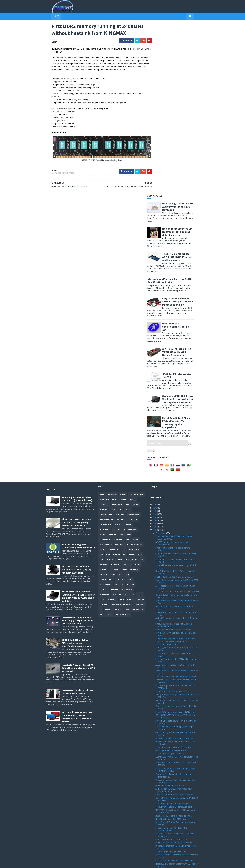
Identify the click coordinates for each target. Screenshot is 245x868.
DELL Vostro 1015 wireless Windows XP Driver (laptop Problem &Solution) (76, 398)
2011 (156, 355)
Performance (106, 373)
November (161, 813)
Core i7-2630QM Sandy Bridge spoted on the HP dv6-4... (176, 425)
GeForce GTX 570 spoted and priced (172, 772)
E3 (133, 423)
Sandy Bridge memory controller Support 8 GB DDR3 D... (177, 524)
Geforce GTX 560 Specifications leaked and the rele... (176, 510)
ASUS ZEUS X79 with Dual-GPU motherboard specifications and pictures (77, 472)
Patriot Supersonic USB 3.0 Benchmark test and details (175, 676)
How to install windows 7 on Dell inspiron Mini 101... (176, 791)
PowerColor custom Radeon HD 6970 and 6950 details (177, 410)
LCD (127, 403)
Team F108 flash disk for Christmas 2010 (174, 725)
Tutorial (121, 348)
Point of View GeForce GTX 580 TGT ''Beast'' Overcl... (176, 762)
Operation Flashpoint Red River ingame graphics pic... (174, 604)
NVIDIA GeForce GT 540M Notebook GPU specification (174, 738)
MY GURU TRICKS (106, 348)
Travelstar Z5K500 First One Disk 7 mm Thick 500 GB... (176, 592)
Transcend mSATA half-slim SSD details (173, 458)
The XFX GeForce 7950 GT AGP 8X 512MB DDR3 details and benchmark (183, 85)
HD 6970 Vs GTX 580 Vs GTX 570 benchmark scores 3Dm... (175, 640)
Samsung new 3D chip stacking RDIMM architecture (173, 705)
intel (128, 338)
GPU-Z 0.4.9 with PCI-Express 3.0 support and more (176, 785)
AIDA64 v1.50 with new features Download (175, 567)
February (160, 842)
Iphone (116, 383)
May (158, 832)
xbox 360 (103, 398)
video (115, 328)
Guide (102, 428)
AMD (127, 333)
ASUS (113, 403)
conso (130, 428)
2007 (156, 854)
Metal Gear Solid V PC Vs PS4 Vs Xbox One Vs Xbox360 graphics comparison (181, 251)
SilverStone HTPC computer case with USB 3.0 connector (177, 699)
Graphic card (133, 343)
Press (66, 173)
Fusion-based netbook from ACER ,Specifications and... (171, 472)
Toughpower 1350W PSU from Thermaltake (175, 467)
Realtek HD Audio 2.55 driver (169, 781)
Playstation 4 (136, 383)
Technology (105, 353)
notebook (104, 423)
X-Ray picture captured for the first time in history (175, 416)
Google (103, 378)
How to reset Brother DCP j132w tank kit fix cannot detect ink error (182, 60)
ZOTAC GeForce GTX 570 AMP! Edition (173, 520)
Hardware (50, 173)
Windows (118, 368)
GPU (108, 383)
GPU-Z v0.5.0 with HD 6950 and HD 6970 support (177, 420)
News (59, 173)
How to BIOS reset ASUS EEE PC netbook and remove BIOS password (78, 497)
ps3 (114, 423)
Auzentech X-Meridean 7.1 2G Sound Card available (175, 495)
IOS (122, 413)
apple (135, 368)
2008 (156, 851)
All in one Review (134, 373)
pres (127, 438)
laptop (128, 353)
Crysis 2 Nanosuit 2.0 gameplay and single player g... (175, 557)
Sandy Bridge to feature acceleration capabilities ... (173, 809)
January (160, 845)
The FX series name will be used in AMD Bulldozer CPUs (174, 366)
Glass (140, 423)
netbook (104, 393)
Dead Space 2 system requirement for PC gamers (175, 436)
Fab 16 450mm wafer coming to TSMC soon (175, 540)
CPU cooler (135, 393)
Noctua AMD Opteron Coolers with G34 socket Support (177, 694)
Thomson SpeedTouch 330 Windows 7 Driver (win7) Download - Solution (76, 351)
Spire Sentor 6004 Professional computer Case (175, 797)
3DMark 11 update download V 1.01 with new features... (176, 551)
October (160, 816)
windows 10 (138, 438)
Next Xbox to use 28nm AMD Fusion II (172, 647)
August (159, 823)
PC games (120, 343)
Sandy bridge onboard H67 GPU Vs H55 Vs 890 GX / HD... (177, 530)
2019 (156, 333)
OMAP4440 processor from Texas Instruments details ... (177, 685)
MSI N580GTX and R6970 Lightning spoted (175, 405)
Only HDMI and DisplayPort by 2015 (171, 680)
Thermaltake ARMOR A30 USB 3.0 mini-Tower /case (176, 720)
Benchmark (117, 333)
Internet (112, 428)
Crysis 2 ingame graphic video (169, 582)
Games (123, 323)
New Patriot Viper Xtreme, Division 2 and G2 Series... (176, 401)
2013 (156, 349)
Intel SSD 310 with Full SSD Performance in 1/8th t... (175, 389)
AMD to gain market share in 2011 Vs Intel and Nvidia (176, 478)
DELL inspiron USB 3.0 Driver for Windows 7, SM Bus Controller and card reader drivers (77, 545)
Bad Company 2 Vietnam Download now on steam (175, 562)
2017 (156, 336)
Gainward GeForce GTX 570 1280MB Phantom (176, 505)
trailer (117, 358)
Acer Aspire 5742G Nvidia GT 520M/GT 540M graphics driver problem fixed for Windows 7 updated (78, 425)
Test (113, 338)
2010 (156, 359)
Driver (133, 328)
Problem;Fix (125, 363)
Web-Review (127, 418)
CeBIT (130, 408)
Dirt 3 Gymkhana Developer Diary (171, 579)
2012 (156, 352)
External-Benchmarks (121, 433)
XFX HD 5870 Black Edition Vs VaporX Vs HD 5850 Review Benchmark (182, 180)
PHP (101, 443)
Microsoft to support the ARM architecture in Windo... (176, 489)
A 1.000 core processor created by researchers (172, 372)
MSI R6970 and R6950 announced (171, 614)
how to (118, 353)
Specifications (136, 323)
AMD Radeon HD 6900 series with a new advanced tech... (174, 619)
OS (142, 388)
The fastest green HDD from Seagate (173, 632)
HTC (120, 403)
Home (51, 16)
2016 (156, 339)
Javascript (140, 433)
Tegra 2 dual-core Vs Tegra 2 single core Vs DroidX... (175, 768)
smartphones (106, 343)
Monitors (116, 393)
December (161, 362)
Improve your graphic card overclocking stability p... (174, 483)
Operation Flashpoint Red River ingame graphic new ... (174, 753)
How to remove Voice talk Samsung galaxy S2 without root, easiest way (77, 449)
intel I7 (140, 428)
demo (124, 398)
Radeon (131, 413)
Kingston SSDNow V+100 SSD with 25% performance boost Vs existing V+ (183, 130)
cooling (120, 408)
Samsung (119, 373)
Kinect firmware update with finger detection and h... (177, 536)
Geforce (103, 403)
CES (124, 378)
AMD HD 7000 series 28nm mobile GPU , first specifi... (176, 384)
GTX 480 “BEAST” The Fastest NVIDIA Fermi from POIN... (175, 545)
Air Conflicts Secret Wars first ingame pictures (177, 748)
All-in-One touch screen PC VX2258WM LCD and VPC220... (177, 803)
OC (124, 383)
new (128, 368)
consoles (133, 348)
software (104, 333)
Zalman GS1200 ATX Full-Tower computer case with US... (177, 587)
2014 (156, 346)
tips (120, 388)
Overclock (134, 378)
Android (113, 363)
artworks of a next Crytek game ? (171, 757)
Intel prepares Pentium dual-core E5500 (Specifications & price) (175, 109)
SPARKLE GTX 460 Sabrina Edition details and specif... (176, 463)
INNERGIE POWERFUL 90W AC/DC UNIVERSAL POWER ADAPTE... (175, 598)
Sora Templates (63, 864)
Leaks (108, 438)
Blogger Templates (80, 864)
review (102, 363)
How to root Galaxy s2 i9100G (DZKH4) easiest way (78, 520)
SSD (101, 388)
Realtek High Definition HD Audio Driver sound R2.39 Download (183, 35)
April (158, 835)
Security (104, 418)
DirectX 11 (124, 423)
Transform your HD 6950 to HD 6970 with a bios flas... (177, 430)
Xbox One (110, 388)
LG (101, 438)
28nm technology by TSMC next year (172, 728)
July (158, 826)
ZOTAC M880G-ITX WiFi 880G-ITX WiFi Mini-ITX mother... (176, 776)
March (159, 838)
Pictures (134, 398)
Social (110, 443)
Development (106, 413)
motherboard (130, 358)
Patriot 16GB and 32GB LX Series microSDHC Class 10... (176, 744)
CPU (120, 338)
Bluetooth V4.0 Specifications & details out (181, 155)
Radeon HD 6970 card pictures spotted (174, 644)
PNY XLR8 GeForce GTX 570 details (171, 668)
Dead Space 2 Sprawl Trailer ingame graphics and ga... (176, 652)
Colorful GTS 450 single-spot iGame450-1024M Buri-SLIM (177, 628)
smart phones (123, 443)
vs (116, 413)
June (158, 829)
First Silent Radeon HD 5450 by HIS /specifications (171, 658)
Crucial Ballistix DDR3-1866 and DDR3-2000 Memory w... (175, 664)
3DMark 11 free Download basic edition (174, 710)
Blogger (103, 433)
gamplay (118, 438)
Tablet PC (114, 378)
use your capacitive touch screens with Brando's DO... (174, 732)
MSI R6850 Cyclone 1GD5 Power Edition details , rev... (177, 442)
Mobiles (103, 338)
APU (101, 383)
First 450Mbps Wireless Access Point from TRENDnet (175, 515)
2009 (156, 848)
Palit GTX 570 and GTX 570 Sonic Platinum (174, 689)
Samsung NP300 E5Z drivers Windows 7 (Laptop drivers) (183, 226)
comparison (105, 368)
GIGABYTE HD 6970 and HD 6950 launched (174, 623)
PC (125, 393)
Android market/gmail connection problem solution (78, 375)
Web (122, 428)
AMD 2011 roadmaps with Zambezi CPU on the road (177, 448)
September (162, 819)
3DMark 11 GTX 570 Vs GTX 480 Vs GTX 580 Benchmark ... (175, 714)
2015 (156, 343)
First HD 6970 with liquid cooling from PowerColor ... (173, 378)
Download (104, 328)
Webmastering (106, 408)
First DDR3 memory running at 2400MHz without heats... (174, 454)
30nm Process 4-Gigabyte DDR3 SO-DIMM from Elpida (177, 501)
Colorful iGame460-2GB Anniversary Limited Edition (176, 395)
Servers (115, 418)
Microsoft (105, 358)
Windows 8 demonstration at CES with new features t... (175, 610)
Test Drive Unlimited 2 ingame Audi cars (174, 635)
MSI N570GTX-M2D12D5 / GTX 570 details (174, 671)
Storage (114, 398)
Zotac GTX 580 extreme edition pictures (174, 576)
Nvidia (136, 333)
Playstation (131, 388)
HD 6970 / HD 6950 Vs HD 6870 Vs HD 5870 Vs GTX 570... (175, 571)
